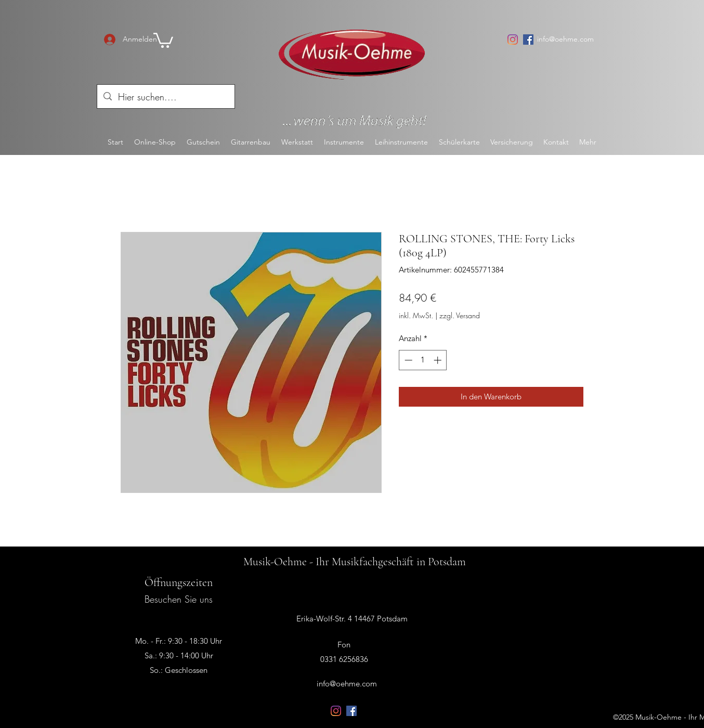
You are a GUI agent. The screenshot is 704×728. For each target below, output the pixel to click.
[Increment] (439, 360)
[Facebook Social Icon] (528, 40)
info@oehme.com (565, 39)
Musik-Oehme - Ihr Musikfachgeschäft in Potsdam (355, 562)
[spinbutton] (423, 360)
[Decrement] (407, 360)
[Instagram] (513, 40)
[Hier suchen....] (165, 97)
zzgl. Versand (460, 315)
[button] (163, 40)
